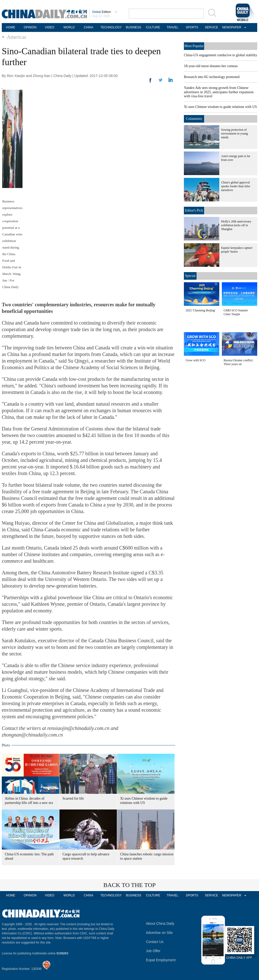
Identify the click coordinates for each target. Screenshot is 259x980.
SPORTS (192, 27)
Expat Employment (161, 960)
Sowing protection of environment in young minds (234, 134)
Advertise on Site (159, 933)
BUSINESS (134, 27)
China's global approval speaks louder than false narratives (236, 186)
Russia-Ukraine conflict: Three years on (239, 362)
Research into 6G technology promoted (212, 77)
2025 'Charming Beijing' (201, 310)
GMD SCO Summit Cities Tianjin (236, 312)
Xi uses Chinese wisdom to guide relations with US (220, 107)
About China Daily (160, 924)
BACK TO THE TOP (130, 885)
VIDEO (49, 27)
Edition (102, 12)
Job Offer (153, 951)
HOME (11, 27)
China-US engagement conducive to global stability (221, 55)
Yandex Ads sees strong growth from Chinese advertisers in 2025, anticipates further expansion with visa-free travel (219, 92)
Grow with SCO (196, 360)
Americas (17, 37)
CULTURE (153, 27)
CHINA (88, 27)
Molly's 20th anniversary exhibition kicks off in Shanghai (236, 225)
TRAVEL (172, 27)
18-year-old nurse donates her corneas (211, 66)
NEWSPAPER (231, 27)
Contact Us (155, 942)
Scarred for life (73, 798)
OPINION (30, 27)
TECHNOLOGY (111, 27)
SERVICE (211, 27)
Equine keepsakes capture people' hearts (237, 250)
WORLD (69, 27)
